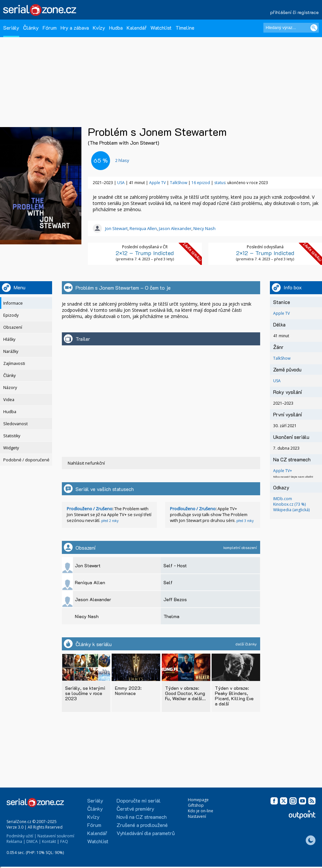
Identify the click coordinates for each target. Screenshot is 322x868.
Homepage (198, 800)
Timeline (185, 28)
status (220, 183)
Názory (10, 388)
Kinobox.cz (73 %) (289, 504)
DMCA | (34, 841)
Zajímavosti (14, 363)
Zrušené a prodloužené (142, 825)
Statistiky (12, 436)
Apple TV (157, 183)
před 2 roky (110, 521)
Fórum (50, 28)
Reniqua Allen (143, 228)
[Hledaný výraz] (291, 28)
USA (121, 183)
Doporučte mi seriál (139, 800)
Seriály (11, 28)
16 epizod (201, 183)
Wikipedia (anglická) (291, 510)
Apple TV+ (283, 471)
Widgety (11, 448)
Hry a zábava (75, 28)
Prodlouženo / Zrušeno (90, 509)
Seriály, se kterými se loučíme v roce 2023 (85, 693)
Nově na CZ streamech (142, 817)
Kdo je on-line (201, 811)
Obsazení (13, 327)
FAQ (64, 841)
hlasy (122, 160)
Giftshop (196, 805)
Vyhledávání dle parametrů (146, 833)
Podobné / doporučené (26, 460)
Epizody (11, 315)
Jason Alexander (175, 228)
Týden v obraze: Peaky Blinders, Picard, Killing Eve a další (234, 696)
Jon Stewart (116, 228)
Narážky (11, 351)
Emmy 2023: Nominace (128, 691)
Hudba (116, 28)
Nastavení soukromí (56, 836)
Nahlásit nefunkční (86, 463)
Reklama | (16, 841)
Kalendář (137, 28)
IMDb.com (283, 499)
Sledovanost (15, 424)
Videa (9, 400)
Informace (13, 303)
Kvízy (99, 28)
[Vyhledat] (314, 28)
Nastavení (197, 816)
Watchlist (161, 28)
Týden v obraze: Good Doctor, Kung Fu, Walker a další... (185, 693)
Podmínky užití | (21, 836)
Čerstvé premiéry (135, 809)
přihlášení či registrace (294, 12)
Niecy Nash (204, 228)
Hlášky (9, 339)
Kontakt (49, 841)
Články (31, 28)
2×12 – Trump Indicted (145, 253)
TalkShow (179, 183)
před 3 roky (245, 521)
